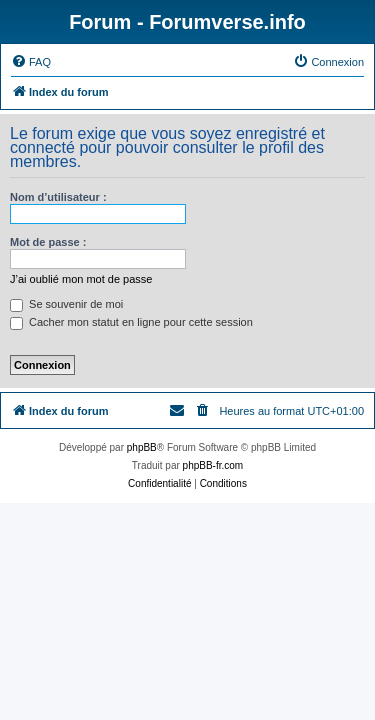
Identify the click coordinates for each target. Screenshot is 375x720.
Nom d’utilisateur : (58, 197)
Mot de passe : (48, 242)
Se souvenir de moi (66, 304)
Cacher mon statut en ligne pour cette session (131, 322)
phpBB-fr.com (213, 465)
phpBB (142, 447)
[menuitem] (31, 62)
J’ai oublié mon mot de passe (81, 279)
